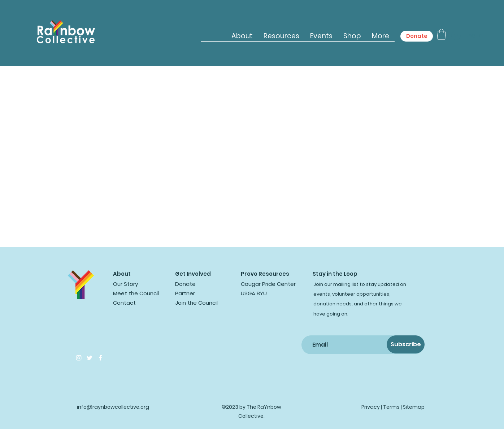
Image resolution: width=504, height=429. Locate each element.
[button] (441, 34)
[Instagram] (79, 358)
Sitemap (414, 407)
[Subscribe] (406, 344)
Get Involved (193, 274)
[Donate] (417, 36)
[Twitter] (90, 358)
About (122, 274)
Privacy (371, 407)
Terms (391, 407)
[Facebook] (100, 358)
